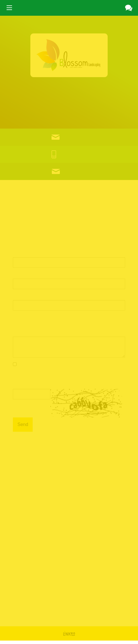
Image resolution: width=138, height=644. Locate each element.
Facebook (35, 609)
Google (16, 609)
